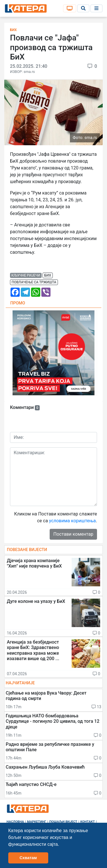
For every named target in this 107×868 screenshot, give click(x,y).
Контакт (88, 822)
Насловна (15, 822)
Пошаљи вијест (63, 822)
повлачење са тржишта (34, 282)
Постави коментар (73, 534)
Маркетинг (37, 822)
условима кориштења (72, 521)
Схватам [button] (28, 858)
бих (48, 275)
